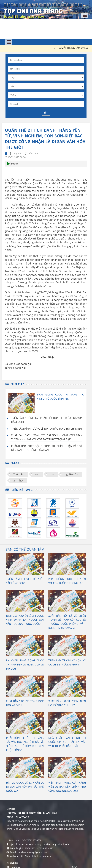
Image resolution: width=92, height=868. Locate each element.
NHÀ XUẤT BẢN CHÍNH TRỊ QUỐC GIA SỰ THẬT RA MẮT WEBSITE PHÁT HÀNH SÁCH (67, 742)
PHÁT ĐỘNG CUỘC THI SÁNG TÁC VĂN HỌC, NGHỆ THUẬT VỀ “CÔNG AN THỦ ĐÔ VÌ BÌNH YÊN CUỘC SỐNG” (25, 744)
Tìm (46, 113)
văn (37, 474)
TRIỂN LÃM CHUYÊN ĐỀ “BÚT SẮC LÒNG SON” (25, 581)
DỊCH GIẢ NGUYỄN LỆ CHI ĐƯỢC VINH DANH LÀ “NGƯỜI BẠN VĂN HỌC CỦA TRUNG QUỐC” (25, 620)
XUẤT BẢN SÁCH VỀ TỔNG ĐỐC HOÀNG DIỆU (25, 703)
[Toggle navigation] (85, 15)
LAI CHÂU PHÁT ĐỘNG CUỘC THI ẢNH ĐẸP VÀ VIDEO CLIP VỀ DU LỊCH (25, 664)
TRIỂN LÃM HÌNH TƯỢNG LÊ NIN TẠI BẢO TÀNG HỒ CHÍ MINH (46, 429)
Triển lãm (19, 474)
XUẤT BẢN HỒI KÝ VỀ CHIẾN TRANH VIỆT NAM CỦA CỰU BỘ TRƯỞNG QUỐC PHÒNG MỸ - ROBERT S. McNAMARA (67, 622)
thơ (52, 474)
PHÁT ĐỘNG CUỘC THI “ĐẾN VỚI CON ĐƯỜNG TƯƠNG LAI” (67, 581)
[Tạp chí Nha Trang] (43, 10)
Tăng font (16, 154)
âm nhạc (18, 481)
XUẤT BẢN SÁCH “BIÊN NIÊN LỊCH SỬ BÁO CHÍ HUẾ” (67, 703)
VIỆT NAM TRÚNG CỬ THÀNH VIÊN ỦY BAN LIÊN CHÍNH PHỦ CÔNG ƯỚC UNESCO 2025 (67, 787)
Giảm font (32, 154)
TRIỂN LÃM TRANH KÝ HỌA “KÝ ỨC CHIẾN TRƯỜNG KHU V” (67, 662)
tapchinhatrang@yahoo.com (32, 852)
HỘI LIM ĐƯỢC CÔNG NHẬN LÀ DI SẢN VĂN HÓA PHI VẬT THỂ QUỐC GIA (25, 787)
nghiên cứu (71, 474)
